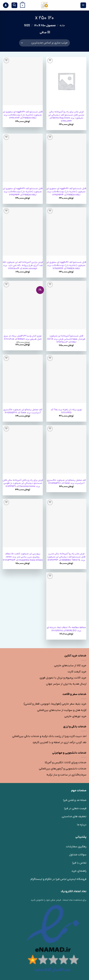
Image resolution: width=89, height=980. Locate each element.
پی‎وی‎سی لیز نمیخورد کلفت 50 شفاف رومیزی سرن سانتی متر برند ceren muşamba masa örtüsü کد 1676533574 (23, 557)
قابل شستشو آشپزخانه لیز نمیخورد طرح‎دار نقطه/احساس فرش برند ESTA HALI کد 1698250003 (66, 339)
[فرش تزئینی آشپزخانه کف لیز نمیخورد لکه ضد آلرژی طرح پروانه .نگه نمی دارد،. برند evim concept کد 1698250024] (23, 231)
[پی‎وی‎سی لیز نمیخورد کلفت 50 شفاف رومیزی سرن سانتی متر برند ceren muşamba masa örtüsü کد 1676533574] (23, 523)
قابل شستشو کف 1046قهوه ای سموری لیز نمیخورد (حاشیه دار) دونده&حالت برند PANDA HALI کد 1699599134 (23, 192)
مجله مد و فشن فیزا (75, 800)
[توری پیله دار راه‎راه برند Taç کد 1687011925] (66, 379)
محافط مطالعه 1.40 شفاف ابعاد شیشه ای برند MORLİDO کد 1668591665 (66, 629)
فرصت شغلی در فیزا (75, 808)
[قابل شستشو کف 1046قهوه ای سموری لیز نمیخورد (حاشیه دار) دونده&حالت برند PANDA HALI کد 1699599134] (23, 158)
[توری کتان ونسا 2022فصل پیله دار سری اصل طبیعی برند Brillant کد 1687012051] (23, 305)
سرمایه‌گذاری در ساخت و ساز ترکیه (66, 775)
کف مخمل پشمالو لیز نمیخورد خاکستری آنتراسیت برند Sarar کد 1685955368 (23, 411)
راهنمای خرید (79, 871)
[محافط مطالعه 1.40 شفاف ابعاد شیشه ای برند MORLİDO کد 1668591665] (66, 597)
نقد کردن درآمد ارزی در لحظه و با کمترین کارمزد (59, 742)
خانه (62, 26)
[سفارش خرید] (44, 43)
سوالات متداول (78, 855)
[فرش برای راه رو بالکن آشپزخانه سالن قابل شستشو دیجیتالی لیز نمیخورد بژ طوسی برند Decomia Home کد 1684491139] (23, 449)
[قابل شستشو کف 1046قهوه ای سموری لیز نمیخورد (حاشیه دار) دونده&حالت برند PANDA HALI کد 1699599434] (66, 158)
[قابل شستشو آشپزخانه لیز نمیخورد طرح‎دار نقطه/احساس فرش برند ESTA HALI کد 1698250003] (66, 305)
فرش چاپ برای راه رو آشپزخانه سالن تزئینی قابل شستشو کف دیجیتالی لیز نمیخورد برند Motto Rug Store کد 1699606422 (66, 116)
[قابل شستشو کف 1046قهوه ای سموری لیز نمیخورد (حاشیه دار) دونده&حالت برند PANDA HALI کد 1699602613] (23, 81)
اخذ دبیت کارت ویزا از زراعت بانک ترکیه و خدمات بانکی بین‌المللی (49, 736)
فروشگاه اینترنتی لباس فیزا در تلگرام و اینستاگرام (58, 879)
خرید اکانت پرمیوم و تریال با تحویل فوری (63, 678)
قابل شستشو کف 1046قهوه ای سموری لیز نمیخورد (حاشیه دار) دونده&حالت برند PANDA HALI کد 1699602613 (23, 115)
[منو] (83, 5)
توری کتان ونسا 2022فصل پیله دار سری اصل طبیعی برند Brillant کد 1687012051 (23, 337)
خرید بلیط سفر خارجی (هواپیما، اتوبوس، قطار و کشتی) (55, 704)
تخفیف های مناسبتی (74, 816)
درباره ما (82, 825)
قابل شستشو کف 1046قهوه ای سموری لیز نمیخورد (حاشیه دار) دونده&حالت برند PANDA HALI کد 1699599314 (66, 265)
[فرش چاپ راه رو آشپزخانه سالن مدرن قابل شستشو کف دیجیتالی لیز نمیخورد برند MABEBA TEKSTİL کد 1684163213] (66, 523)
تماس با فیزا (79, 863)
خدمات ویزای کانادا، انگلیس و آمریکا (66, 763)
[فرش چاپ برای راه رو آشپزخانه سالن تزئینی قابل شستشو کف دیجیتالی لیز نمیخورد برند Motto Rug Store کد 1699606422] (66, 81)
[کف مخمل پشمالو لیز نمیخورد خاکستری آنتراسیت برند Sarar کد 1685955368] (23, 379)
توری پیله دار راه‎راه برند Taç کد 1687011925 (66, 411)
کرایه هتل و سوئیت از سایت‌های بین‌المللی (62, 710)
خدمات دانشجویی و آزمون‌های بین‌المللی (63, 769)
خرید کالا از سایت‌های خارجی (70, 666)
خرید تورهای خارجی (75, 716)
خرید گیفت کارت (77, 672)
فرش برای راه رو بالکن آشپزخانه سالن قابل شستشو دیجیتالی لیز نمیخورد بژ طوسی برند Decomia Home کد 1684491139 (23, 483)
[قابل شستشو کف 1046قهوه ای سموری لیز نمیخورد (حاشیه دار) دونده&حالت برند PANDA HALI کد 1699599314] (66, 231)
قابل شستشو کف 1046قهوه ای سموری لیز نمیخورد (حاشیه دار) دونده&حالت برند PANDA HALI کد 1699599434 (66, 192)
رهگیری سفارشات (76, 847)
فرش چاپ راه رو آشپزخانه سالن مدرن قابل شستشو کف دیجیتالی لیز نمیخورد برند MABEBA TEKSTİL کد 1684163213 (66, 557)
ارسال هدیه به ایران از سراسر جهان (66, 684)
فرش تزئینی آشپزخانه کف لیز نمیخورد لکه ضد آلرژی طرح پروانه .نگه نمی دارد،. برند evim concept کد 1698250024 (23, 265)
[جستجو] (14, 5)
